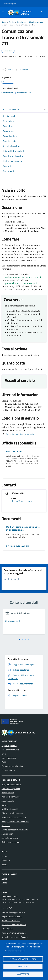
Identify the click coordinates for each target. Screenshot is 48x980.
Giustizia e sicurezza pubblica (14, 817)
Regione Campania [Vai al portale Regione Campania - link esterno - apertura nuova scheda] (10, 4)
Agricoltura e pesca (10, 838)
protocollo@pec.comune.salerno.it (21, 283)
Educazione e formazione (12, 813)
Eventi (4, 883)
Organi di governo (9, 746)
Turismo (5, 805)
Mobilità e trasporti (37, 22)
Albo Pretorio (7, 929)
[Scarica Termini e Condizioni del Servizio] (18, 434)
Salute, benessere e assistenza (15, 830)
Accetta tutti (23, 974)
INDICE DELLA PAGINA (24, 109)
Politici (4, 762)
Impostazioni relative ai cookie (23, 959)
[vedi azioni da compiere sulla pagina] (21, 69)
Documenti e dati (9, 770)
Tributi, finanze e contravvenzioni (15, 821)
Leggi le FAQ (7, 908)
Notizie (4, 856)
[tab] (19, 640)
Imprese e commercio (11, 797)
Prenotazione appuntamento (14, 912)
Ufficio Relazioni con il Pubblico (15, 937)
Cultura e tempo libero (11, 789)
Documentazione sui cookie (15, 951)
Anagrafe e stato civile (11, 784)
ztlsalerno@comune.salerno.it (22, 501)
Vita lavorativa (8, 793)
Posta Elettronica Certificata (14, 933)
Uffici (4, 754)
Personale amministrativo (12, 766)
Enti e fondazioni (9, 758)
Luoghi (4, 879)
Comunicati (6, 860)
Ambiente (6, 826)
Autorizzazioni (22, 22)
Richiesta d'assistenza (11, 920)
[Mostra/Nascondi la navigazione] (3, 12)
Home (4, 22)
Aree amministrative (10, 750)
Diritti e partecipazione (11, 842)
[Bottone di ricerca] (41, 12)
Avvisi (4, 864)
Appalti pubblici (8, 801)
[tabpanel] (24, 623)
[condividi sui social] (8, 69)
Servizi (11, 22)
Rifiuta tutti (23, 966)
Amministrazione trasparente (14, 925)
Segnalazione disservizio (12, 916)
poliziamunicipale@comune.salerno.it (23, 277)
